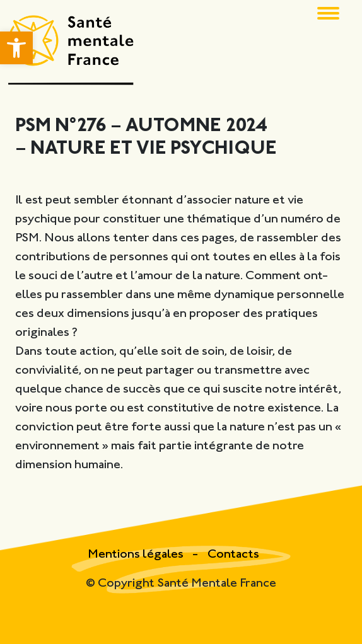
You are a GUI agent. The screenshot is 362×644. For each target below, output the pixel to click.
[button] (16, 48)
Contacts (233, 555)
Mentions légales (137, 555)
